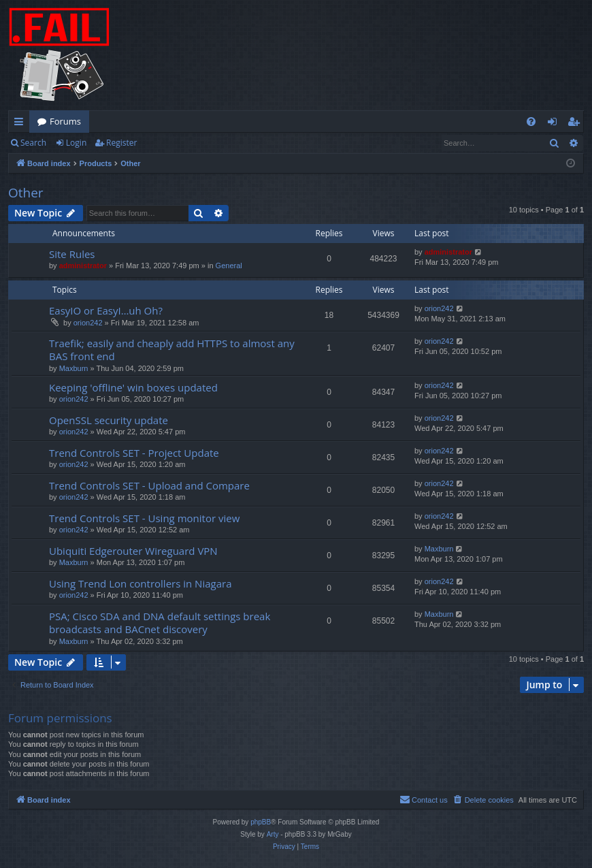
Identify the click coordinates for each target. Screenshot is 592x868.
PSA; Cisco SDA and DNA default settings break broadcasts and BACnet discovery (160, 623)
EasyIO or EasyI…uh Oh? (106, 310)
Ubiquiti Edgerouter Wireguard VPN (133, 551)
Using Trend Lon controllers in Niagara (140, 583)
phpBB (261, 822)
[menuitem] (531, 122)
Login (76, 143)
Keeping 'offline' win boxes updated (133, 387)
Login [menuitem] (555, 124)
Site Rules (72, 254)
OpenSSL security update (109, 420)
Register (121, 143)
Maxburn (74, 368)
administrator (83, 266)
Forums (65, 121)
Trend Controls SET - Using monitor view (144, 518)
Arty (273, 834)
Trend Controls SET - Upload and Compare (149, 485)
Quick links (21, 124)
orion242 (88, 323)
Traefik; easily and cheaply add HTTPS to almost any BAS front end (172, 350)
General (229, 266)
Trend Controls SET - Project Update (134, 453)
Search (33, 143)
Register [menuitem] (576, 124)
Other (26, 193)
